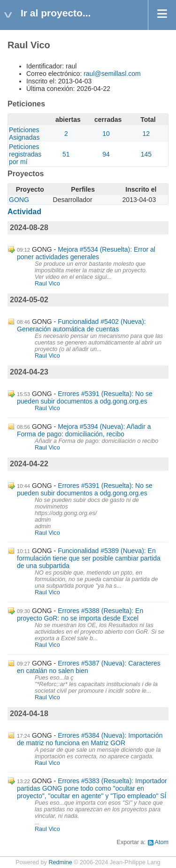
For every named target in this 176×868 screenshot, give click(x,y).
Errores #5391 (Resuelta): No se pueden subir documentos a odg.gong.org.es (85, 397)
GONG (19, 200)
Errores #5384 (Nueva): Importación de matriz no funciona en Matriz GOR (90, 739)
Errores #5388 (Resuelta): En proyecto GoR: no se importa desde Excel (80, 614)
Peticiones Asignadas (24, 134)
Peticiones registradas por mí (25, 154)
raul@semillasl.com (112, 74)
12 (146, 134)
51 (66, 154)
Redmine (60, 862)
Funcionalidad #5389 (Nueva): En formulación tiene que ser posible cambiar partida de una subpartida (89, 558)
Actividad (24, 212)
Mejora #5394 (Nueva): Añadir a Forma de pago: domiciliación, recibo (84, 430)
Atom (162, 842)
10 (106, 134)
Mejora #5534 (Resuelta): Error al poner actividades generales (86, 253)
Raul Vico (47, 284)
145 (146, 154)
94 (106, 154)
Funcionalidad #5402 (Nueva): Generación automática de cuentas (81, 325)
